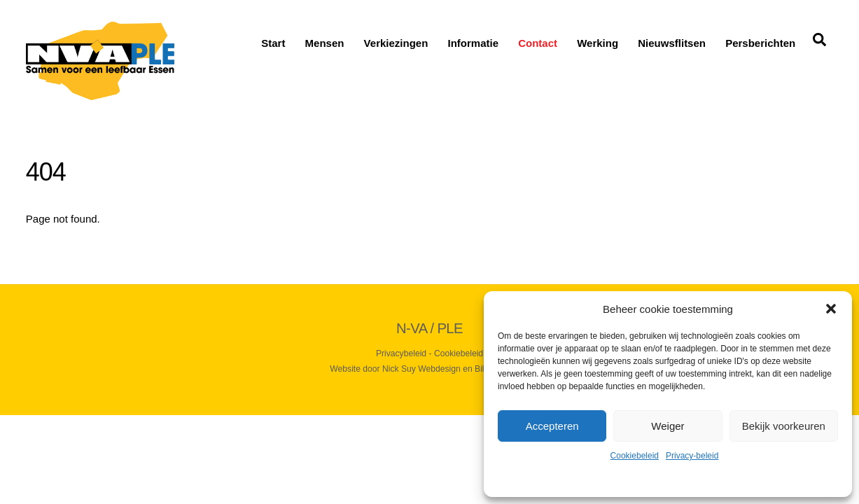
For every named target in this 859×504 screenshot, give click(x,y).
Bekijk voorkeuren (784, 426)
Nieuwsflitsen (672, 43)
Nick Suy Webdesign (421, 369)
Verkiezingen (396, 43)
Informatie (474, 43)
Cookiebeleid (635, 456)
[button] (831, 309)
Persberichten (760, 43)
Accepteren (552, 426)
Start (273, 43)
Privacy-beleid (692, 456)
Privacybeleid (401, 353)
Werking (598, 43)
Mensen (325, 43)
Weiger (668, 426)
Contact (538, 43)
